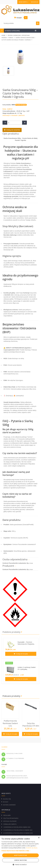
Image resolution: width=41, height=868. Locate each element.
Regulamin (7, 815)
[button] (20, 851)
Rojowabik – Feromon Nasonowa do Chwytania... (26, 643)
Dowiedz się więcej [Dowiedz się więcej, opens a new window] (32, 848)
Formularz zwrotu (10, 824)
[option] (10, 719)
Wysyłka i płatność (10, 821)
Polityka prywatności (11, 818)
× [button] (39, 838)
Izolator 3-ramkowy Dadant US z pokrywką (27, 668)
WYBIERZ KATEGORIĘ (12, 31)
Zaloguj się (7, 799)
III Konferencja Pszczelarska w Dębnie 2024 (18, 833)
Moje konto (23, 2)
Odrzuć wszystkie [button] (20, 860)
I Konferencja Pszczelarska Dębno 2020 (17, 827)
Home (3, 35)
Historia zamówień (9, 805)
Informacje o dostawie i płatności (14, 115)
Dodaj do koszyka (13, 130)
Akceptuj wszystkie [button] (20, 855)
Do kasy (35, 2)
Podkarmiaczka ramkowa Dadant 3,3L (10, 723)
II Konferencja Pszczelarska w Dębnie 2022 (18, 830)
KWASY (11, 38)
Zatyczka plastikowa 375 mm (31, 725)
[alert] (20, 852)
